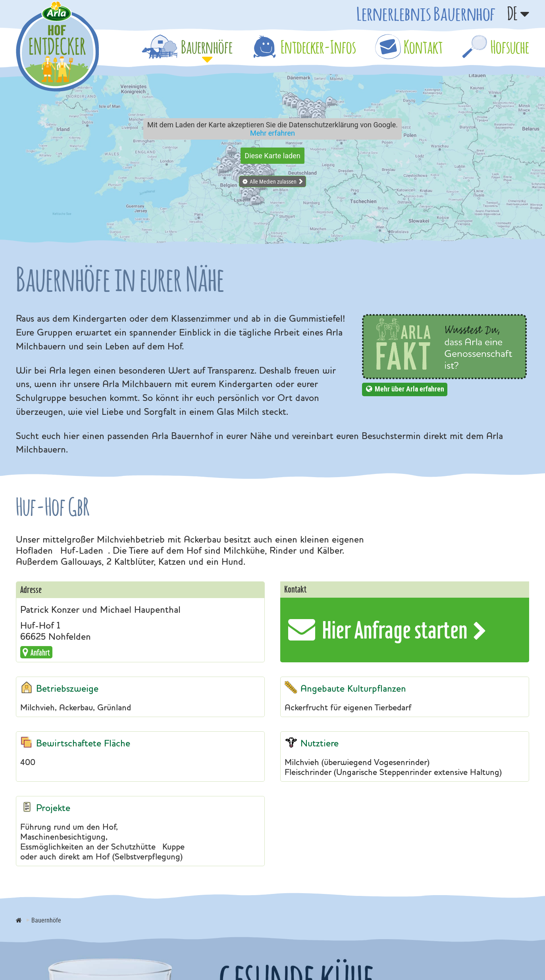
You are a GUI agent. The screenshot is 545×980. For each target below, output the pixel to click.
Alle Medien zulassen (273, 181)
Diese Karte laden (272, 156)
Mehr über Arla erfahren (409, 389)
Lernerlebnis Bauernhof (426, 13)
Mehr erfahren (272, 133)
